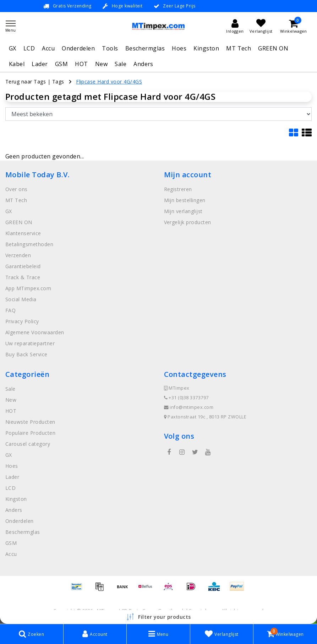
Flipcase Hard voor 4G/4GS (109, 82)
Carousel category (28, 444)
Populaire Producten (30, 433)
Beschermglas (145, 48)
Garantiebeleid (23, 266)
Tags (58, 82)
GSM (61, 64)
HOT (81, 64)
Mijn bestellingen (185, 200)
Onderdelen (78, 48)
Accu (48, 48)
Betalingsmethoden (29, 244)
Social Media (21, 299)
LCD (29, 48)
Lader (40, 64)
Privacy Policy (22, 321)
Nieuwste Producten (30, 422)
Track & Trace (23, 277)
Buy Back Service (26, 354)
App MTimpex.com (28, 288)
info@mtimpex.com (189, 407)
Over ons (17, 189)
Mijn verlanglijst (183, 211)
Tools (110, 48)
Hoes (179, 48)
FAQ (10, 310)
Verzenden (18, 255)
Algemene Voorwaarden (35, 332)
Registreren (178, 189)
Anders (143, 64)
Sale (121, 64)
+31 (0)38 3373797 (186, 398)
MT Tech (239, 48)
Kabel (17, 64)
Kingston (206, 48)
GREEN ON (273, 48)
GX (13, 48)
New (101, 64)
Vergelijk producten (188, 222)
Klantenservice (23, 233)
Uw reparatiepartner (30, 343)
